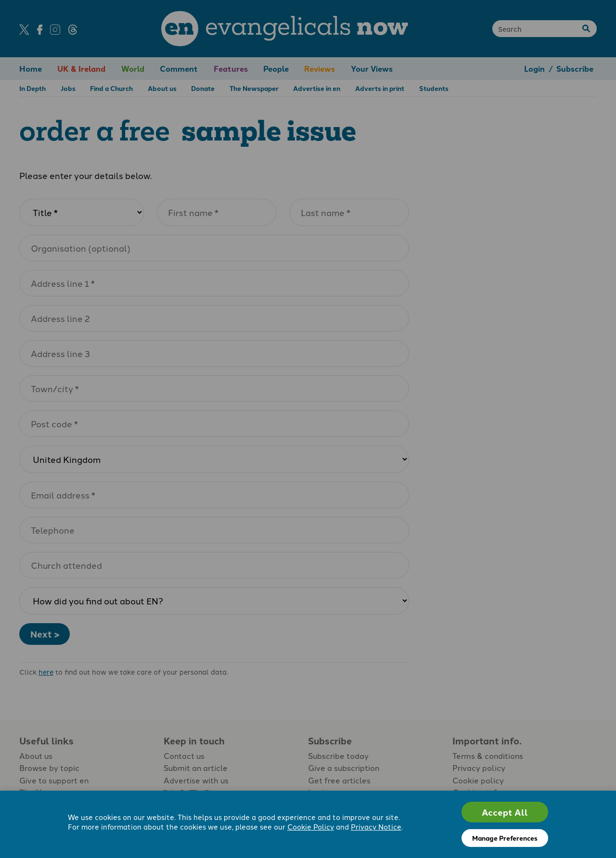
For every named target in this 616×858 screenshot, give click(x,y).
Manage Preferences (505, 838)
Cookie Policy (311, 826)
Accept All (505, 812)
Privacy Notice (376, 826)
